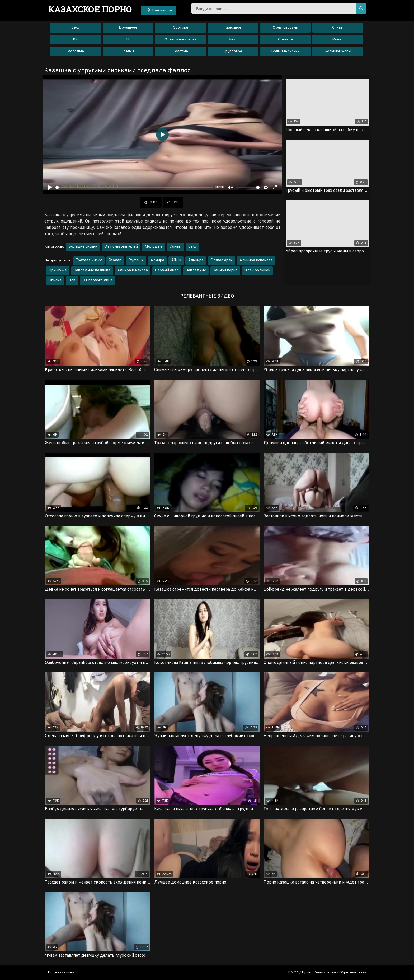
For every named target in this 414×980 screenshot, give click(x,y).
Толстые (180, 51)
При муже (58, 271)
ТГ (128, 40)
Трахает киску (89, 260)
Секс (76, 28)
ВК (76, 40)
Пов (72, 281)
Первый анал (167, 271)
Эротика (181, 28)
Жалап (115, 260)
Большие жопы (338, 51)
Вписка (55, 281)
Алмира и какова (133, 271)
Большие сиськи (285, 51)
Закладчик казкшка (92, 271)
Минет (338, 40)
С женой (285, 40)
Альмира (196, 260)
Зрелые (128, 51)
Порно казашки (61, 972)
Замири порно (225, 271)
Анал (233, 40)
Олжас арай (222, 260)
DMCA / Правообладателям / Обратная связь (327, 972)
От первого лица (98, 281)
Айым (176, 260)
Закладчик (196, 271)
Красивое (233, 28)
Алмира (157, 260)
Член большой (257, 271)
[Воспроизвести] (50, 187)
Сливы (338, 28)
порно (90, 9)
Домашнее (128, 28)
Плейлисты (159, 10)
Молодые (76, 51)
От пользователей (181, 40)
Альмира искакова (256, 260)
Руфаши (136, 260)
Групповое (233, 51)
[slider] (134, 188)
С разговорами (285, 28)
